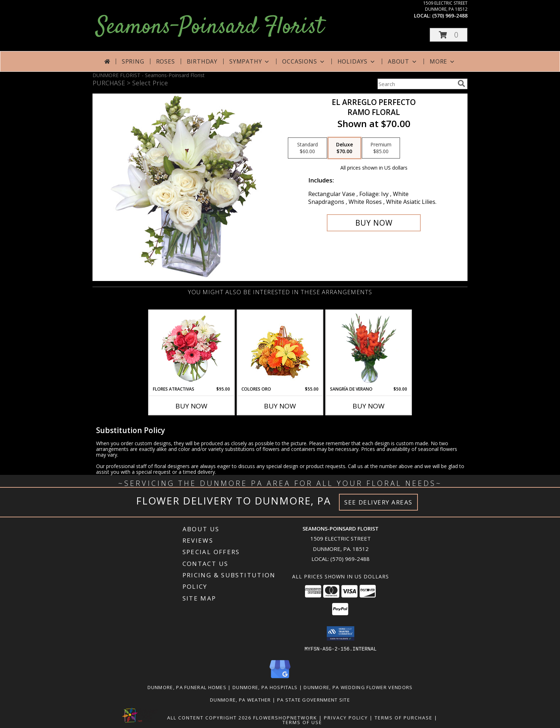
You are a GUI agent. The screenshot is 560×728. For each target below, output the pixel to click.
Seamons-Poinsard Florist (210, 27)
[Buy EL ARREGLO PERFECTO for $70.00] (374, 223)
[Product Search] (416, 84)
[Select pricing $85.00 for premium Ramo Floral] (381, 148)
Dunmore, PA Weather (241, 699)
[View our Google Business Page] (280, 678)
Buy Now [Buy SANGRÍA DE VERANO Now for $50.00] (369, 406)
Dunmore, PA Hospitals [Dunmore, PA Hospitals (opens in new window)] (265, 687)
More (443, 61)
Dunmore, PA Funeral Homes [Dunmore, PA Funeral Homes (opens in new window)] (187, 687)
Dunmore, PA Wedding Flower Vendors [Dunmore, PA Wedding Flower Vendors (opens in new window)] (358, 687)
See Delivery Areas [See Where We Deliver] (378, 502)
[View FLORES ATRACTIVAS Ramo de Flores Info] (192, 348)
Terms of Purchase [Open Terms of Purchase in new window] (404, 717)
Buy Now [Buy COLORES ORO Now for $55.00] (280, 406)
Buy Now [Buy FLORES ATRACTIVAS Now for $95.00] (191, 406)
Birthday (202, 61)
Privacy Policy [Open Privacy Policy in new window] (346, 717)
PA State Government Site (314, 699)
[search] (461, 84)
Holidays (357, 61)
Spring (133, 61)
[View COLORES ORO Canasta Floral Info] (280, 348)
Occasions (304, 61)
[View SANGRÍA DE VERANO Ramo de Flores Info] (369, 348)
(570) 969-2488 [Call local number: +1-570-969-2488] (450, 16)
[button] (449, 35)
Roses (166, 61)
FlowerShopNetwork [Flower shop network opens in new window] (285, 717)
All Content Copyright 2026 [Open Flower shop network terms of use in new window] (209, 717)
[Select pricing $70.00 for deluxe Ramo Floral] (344, 148)
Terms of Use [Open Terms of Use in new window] (302, 722)
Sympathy (250, 61)
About (403, 61)
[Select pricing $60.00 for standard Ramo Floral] (307, 148)
